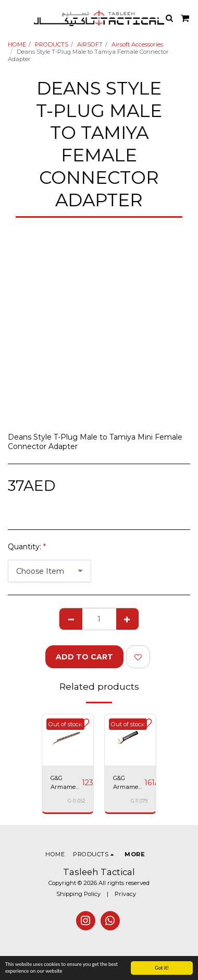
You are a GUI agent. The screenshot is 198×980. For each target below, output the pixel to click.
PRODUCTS (52, 44)
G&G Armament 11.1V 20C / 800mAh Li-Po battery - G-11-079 (129, 783)
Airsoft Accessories (137, 44)
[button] (11, 18)
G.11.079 (139, 801)
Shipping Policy (78, 894)
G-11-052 (76, 801)
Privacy (125, 894)
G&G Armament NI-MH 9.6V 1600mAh (66, 783)
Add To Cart (84, 657)
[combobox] (49, 571)
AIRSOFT (90, 44)
